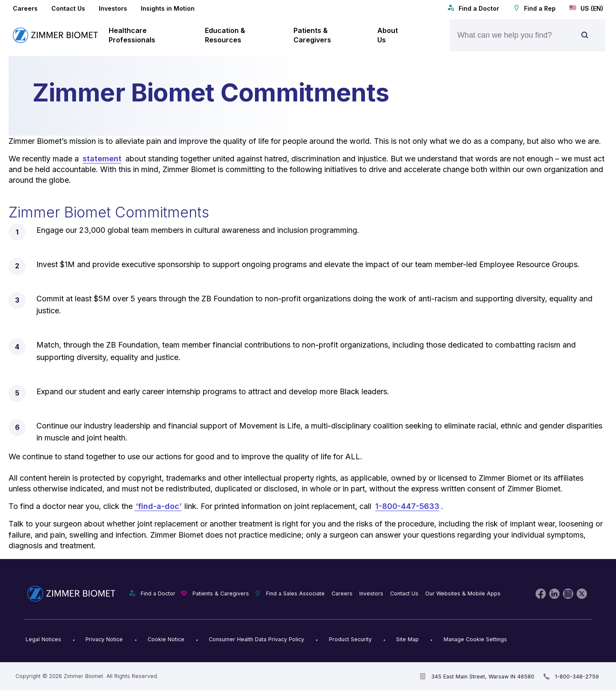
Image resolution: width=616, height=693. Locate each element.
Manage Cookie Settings (475, 639)
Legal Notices (43, 639)
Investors (113, 8)
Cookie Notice (166, 639)
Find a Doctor (473, 8)
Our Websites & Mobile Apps (463, 593)
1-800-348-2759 (577, 677)
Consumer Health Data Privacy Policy (256, 639)
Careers (25, 8)
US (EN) (586, 8)
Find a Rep (534, 8)
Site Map (407, 639)
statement (102, 159)
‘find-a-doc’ (158, 506)
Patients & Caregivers (221, 593)
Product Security (350, 639)
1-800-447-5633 (407, 506)
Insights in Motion (168, 8)
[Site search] (585, 35)
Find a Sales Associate (295, 593)
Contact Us (68, 8)
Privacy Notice (104, 639)
